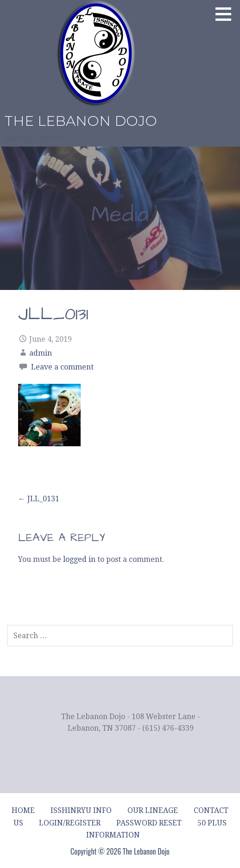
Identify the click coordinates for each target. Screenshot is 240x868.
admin (41, 353)
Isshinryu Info (81, 810)
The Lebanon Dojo (81, 121)
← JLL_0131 (39, 499)
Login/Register (70, 823)
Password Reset (149, 823)
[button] (227, 14)
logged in (79, 559)
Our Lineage (153, 810)
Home (23, 810)
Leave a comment (62, 367)
